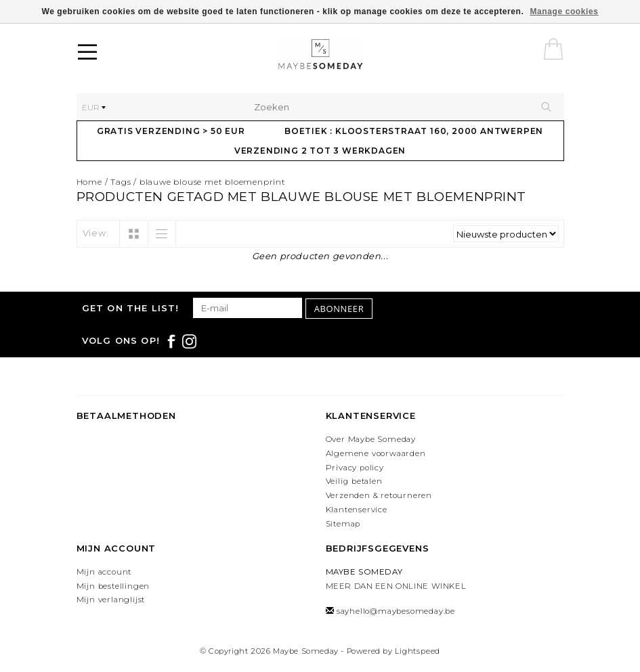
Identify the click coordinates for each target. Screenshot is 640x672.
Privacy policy (355, 468)
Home (89, 182)
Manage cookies (564, 12)
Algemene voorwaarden (376, 453)
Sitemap (343, 524)
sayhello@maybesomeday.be (396, 611)
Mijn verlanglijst (111, 600)
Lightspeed (418, 651)
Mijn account (104, 572)
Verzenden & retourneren (379, 495)
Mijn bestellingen (113, 586)
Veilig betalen (354, 481)
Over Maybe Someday (371, 439)
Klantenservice (357, 510)
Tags (121, 182)
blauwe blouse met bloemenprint (213, 182)
